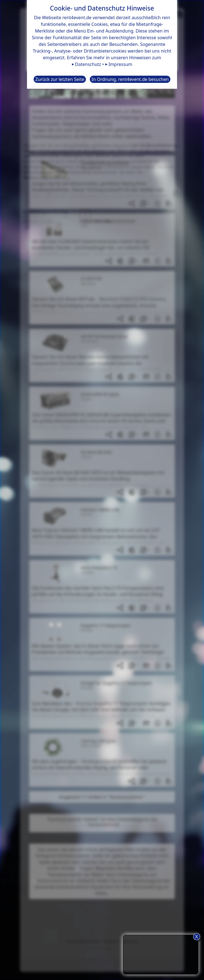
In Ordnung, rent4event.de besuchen (130, 79)
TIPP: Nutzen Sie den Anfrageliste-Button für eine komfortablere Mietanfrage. (161, 954)
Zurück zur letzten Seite (60, 79)
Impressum (120, 64)
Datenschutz (88, 64)
